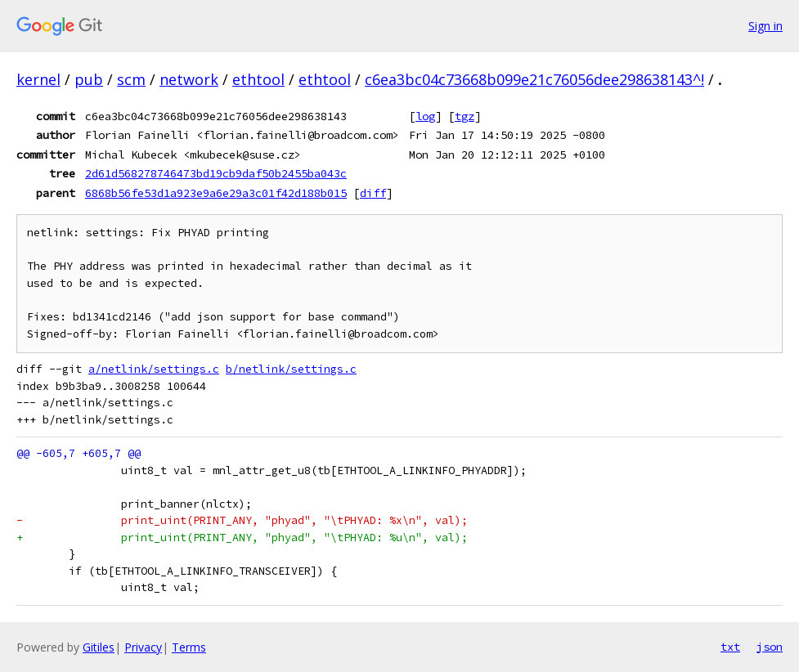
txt (730, 647)
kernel (38, 79)
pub (89, 79)
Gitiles (99, 647)
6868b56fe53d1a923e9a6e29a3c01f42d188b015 (216, 193)
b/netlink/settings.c (291, 369)
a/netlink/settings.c (154, 369)
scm (131, 79)
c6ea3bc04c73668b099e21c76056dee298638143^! (534, 79)
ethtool (258, 79)
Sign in (765, 26)
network (189, 79)
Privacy (143, 647)
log (425, 116)
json (770, 647)
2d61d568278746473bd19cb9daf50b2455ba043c (216, 173)
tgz (465, 116)
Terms (189, 647)
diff (373, 193)
